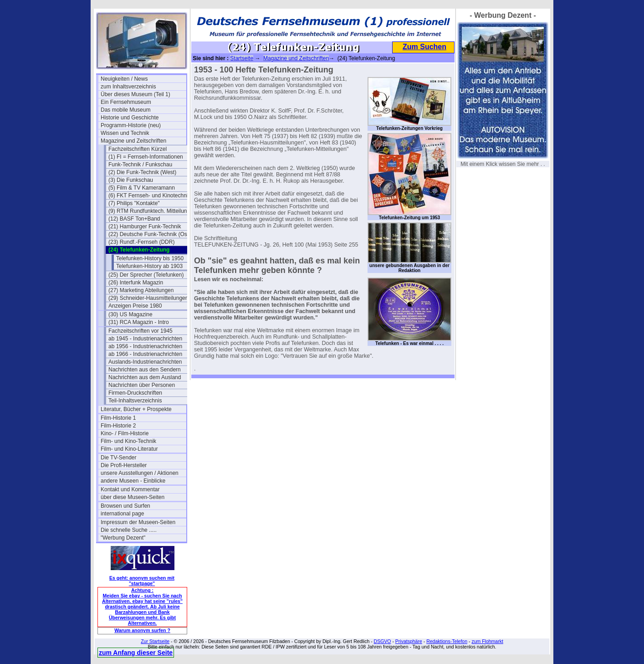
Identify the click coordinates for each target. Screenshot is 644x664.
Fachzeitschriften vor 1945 (141, 331)
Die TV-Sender (119, 458)
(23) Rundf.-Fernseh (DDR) (141, 242)
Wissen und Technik (125, 133)
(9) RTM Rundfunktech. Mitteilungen (151, 211)
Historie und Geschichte (130, 118)
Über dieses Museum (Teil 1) (135, 94)
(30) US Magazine (130, 314)
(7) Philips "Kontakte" (134, 203)
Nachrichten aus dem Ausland (145, 377)
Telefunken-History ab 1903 (149, 266)
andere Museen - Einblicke (133, 481)
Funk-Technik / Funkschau (140, 165)
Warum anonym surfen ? (142, 630)
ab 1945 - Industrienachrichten (145, 339)
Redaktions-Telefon (447, 641)
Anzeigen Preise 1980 (135, 306)
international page (122, 514)
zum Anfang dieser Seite (136, 653)
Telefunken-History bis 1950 (150, 258)
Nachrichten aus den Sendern (145, 370)
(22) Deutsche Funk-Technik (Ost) (149, 234)
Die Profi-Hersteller (124, 465)
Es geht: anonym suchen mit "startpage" (142, 581)
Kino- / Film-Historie (125, 433)
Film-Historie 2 (118, 426)
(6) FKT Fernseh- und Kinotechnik (150, 196)
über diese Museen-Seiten (133, 497)
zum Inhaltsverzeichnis (128, 87)
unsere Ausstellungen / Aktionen (140, 473)
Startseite (242, 58)
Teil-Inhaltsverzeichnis (135, 401)
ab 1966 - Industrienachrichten (145, 354)
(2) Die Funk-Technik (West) (142, 172)
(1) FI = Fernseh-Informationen (146, 157)
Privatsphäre (409, 641)
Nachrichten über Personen (142, 385)
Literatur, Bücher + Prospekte (136, 409)
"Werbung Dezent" (123, 538)
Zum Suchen (424, 47)
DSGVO (383, 641)
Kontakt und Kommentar (130, 489)
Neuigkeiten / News (124, 79)
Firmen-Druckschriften (135, 393)
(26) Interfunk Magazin (136, 283)
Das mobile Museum (125, 110)
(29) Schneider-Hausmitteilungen (148, 298)
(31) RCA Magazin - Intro (139, 322)
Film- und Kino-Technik (128, 441)
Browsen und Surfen (125, 506)
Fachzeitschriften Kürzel (138, 149)
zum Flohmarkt (487, 641)
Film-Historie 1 (118, 418)
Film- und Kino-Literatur (129, 449)
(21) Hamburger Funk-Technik (145, 226)
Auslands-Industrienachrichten (145, 362)
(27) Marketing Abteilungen (141, 290)
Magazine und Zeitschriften (133, 141)
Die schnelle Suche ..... (129, 530)
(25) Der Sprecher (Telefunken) (146, 275)
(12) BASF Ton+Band (134, 219)
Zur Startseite (155, 641)
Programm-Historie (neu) (131, 125)
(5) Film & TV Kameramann (142, 188)
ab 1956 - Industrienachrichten (145, 346)
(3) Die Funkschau (131, 180)
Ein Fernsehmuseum (126, 102)
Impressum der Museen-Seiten (138, 522)
